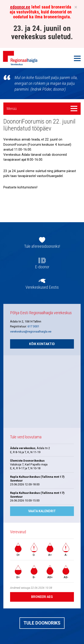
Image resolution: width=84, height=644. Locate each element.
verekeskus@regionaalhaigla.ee (31, 332)
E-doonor (42, 267)
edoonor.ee (20, 7)
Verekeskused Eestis (42, 287)
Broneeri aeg (42, 597)
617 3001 (33, 326)
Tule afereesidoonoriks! (42, 246)
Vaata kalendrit (42, 511)
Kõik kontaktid (42, 344)
